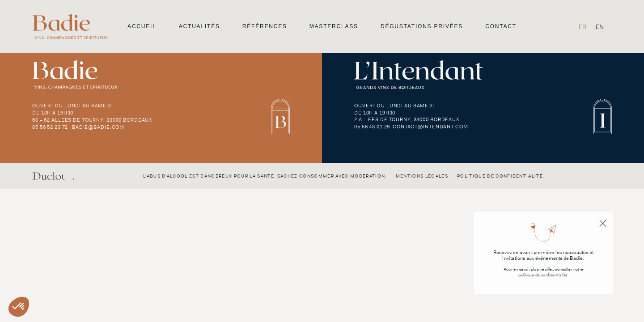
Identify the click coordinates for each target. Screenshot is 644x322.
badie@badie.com (98, 127)
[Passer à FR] (583, 27)
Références (265, 26)
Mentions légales (422, 176)
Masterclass (334, 26)
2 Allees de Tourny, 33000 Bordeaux (407, 119)
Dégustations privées (422, 26)
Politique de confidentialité (500, 176)
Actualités (199, 26)
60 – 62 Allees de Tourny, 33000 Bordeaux (92, 120)
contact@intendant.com (430, 127)
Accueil (142, 26)
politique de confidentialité (543, 275)
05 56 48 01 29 (372, 127)
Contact (501, 26)
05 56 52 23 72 (50, 127)
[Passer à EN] (600, 27)
